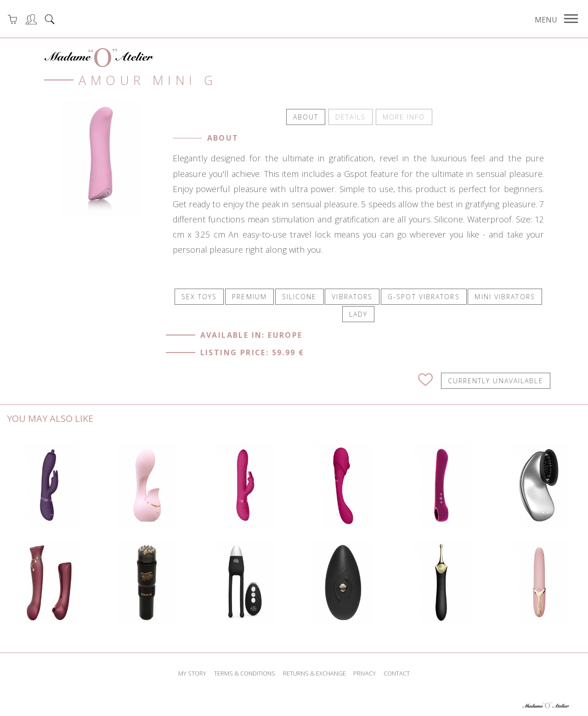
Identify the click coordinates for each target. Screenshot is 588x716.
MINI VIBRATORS (505, 296)
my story (192, 672)
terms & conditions (245, 672)
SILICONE (300, 296)
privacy (365, 672)
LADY (358, 313)
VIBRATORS (352, 296)
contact (397, 672)
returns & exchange (314, 672)
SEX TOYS (199, 296)
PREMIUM (249, 296)
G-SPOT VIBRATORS (424, 296)
